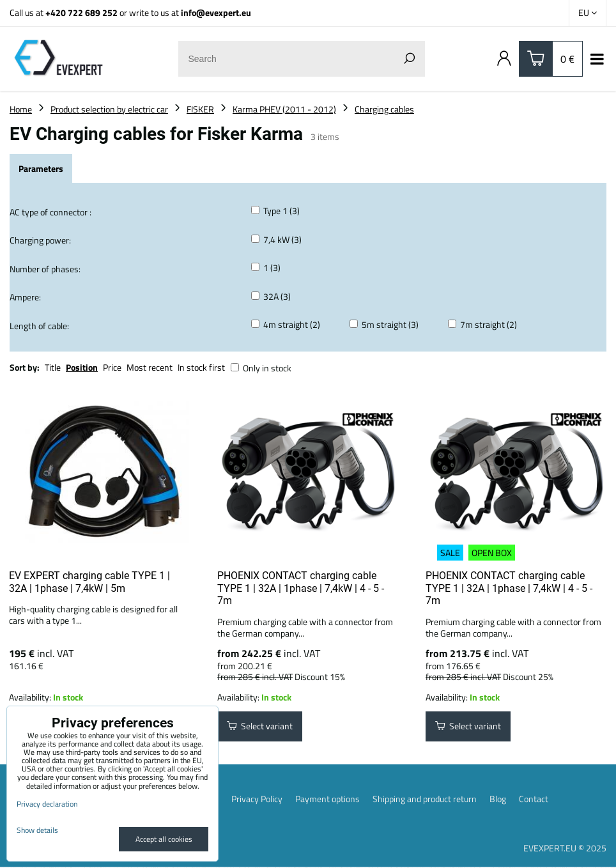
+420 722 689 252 (81, 12)
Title (53, 367)
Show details (37, 830)
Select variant (260, 727)
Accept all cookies (164, 839)
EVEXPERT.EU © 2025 (565, 849)
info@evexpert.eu (216, 12)
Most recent (150, 367)
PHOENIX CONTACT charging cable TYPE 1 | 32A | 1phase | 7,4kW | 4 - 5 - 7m (301, 588)
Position (82, 367)
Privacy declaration (47, 804)
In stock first (201, 367)
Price (112, 367)
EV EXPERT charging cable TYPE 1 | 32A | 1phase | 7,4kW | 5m (89, 582)
